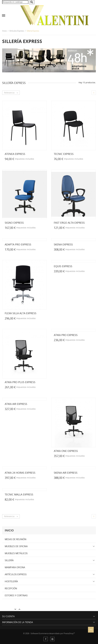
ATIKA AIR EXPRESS (16, 404)
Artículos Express (16, 574)
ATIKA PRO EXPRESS (66, 335)
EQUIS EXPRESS (63, 266)
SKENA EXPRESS (63, 244)
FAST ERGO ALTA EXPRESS (69, 223)
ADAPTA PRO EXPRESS (18, 244)
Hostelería (11, 581)
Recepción (11, 588)
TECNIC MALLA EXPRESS (19, 494)
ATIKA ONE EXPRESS (66, 451)
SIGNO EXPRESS (14, 223)
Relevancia (12, 93)
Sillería (9, 560)
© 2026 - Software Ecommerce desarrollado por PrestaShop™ (49, 633)
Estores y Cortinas (16, 595)
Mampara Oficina (15, 567)
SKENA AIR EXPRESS (66, 473)
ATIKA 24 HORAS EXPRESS (20, 473)
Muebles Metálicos (16, 553)
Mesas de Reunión (16, 539)
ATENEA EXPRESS (15, 154)
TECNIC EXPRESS (64, 154)
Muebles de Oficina (16, 546)
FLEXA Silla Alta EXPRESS (21, 313)
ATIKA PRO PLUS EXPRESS (20, 382)
